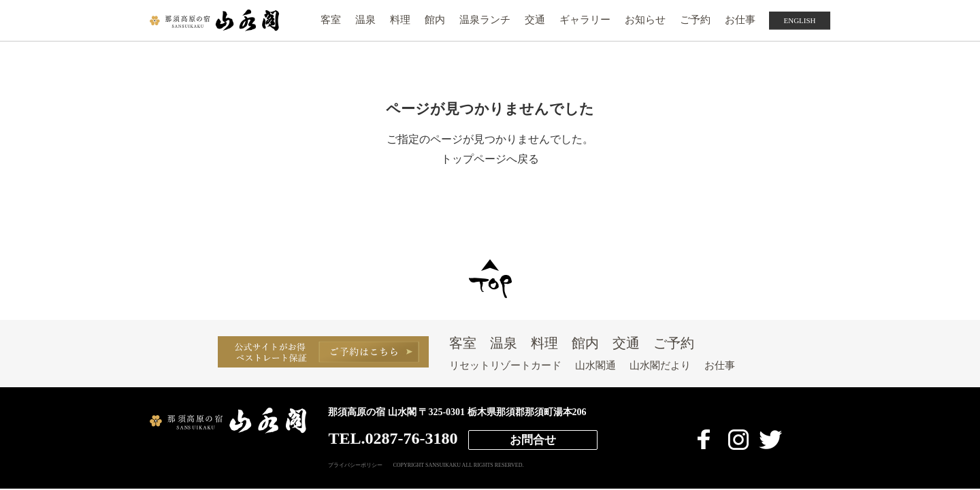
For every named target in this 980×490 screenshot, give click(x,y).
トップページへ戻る (490, 159)
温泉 (365, 20)
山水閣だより (660, 365)
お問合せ (533, 440)
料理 (400, 20)
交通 (535, 20)
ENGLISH (799, 20)
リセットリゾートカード (505, 365)
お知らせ (645, 20)
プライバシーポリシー (355, 465)
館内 (435, 20)
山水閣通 (595, 365)
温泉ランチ (485, 20)
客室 (331, 20)
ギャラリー (585, 20)
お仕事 (740, 20)
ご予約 (695, 20)
